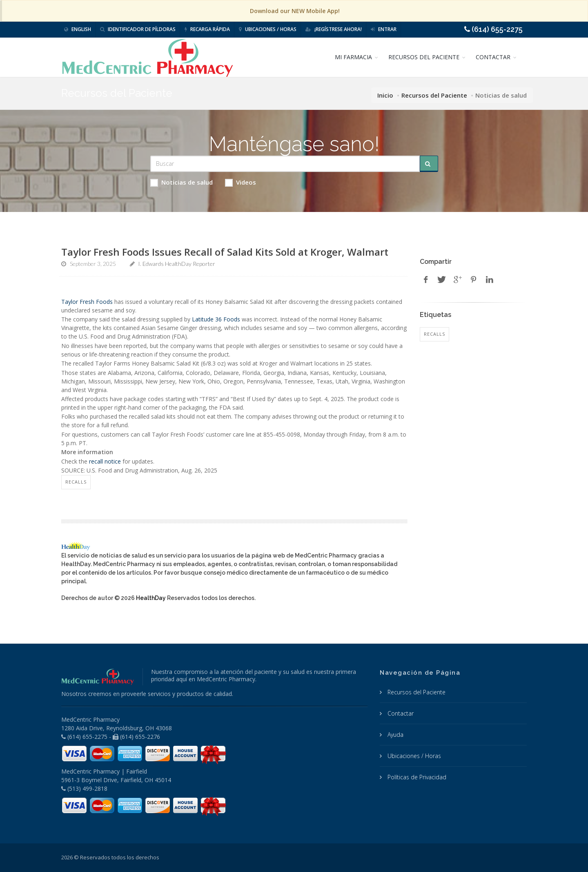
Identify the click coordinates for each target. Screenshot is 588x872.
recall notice (105, 461)
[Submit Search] (429, 164)
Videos (241, 182)
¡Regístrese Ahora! (334, 29)
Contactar (400, 713)
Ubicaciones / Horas (268, 29)
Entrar (384, 29)
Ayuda (395, 735)
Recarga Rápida (207, 29)
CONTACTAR (493, 57)
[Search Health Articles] (285, 164)
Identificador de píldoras (138, 29)
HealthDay (151, 598)
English (78, 29)
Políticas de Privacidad (416, 777)
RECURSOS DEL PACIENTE (424, 57)
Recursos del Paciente (434, 95)
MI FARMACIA (353, 57)
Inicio (385, 95)
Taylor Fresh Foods (87, 302)
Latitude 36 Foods (216, 319)
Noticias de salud (182, 182)
